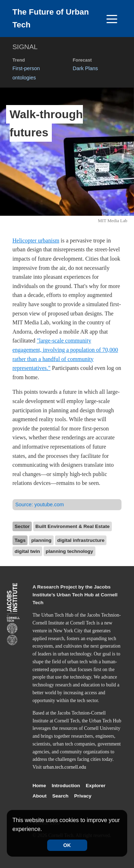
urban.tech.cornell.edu (64, 767)
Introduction (66, 786)
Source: (40, 504)
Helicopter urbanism (36, 240)
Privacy (83, 796)
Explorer (96, 786)
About (39, 796)
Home (39, 786)
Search (60, 796)
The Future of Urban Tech (51, 18)
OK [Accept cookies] (67, 845)
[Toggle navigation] (112, 19)
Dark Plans (85, 68)
